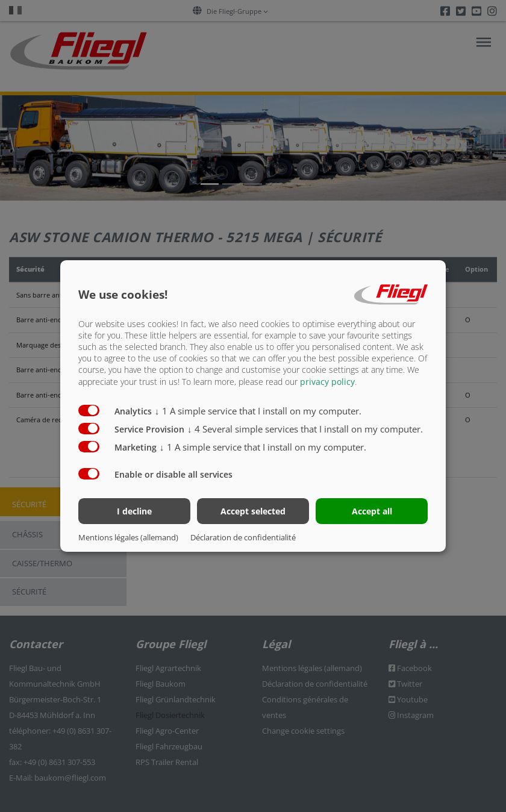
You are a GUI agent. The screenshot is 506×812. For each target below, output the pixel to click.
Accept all (372, 511)
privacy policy (327, 381)
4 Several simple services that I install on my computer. (305, 428)
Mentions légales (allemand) (128, 537)
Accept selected (253, 511)
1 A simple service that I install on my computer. (258, 410)
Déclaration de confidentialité (243, 537)
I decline (134, 511)
